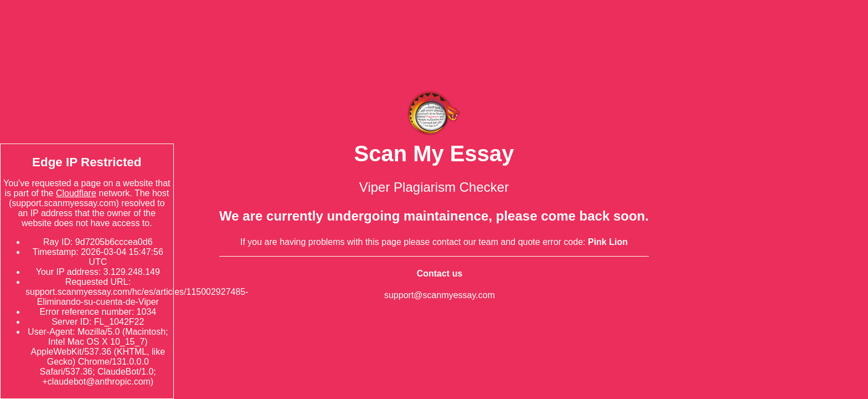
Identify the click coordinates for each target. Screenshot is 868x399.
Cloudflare (76, 193)
